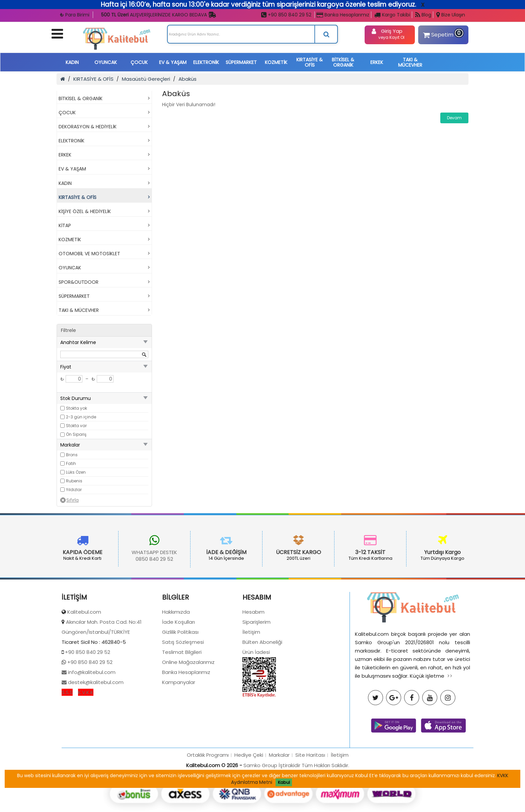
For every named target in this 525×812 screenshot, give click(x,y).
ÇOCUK (139, 62)
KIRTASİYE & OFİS (310, 62)
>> (450, 722)
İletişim (251, 678)
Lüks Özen (76, 472)
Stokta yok (77, 408)
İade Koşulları (178, 668)
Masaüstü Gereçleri (146, 79)
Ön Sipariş (76, 434)
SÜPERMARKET (241, 62)
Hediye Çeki (249, 801)
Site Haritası (310, 801)
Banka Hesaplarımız (343, 15)
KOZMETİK (276, 62)
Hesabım (253, 658)
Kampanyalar (179, 728)
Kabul (284, 782)
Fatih (71, 463)
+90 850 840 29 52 (286, 15)
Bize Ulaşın (451, 15)
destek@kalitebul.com (95, 728)
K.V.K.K (86, 738)
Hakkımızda (176, 658)
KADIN (72, 62)
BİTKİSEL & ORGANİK (343, 62)
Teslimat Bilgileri (182, 698)
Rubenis (74, 481)
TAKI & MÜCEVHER (410, 62)
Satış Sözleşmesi (183, 688)
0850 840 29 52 (112, 559)
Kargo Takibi (392, 15)
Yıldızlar (74, 490)
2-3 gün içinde (81, 417)
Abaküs (187, 79)
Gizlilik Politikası (180, 678)
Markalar (279, 801)
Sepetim (442, 34)
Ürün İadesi (256, 698)
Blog (423, 15)
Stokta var (76, 426)
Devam (454, 118)
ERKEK (377, 62)
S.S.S (67, 738)
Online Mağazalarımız (188, 708)
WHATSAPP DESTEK (112, 552)
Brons (72, 455)
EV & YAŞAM (173, 62)
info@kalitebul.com (91, 718)
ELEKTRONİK (206, 62)
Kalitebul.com (84, 658)
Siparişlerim (256, 668)
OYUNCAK (106, 62)
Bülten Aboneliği (262, 688)
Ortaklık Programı (208, 801)
